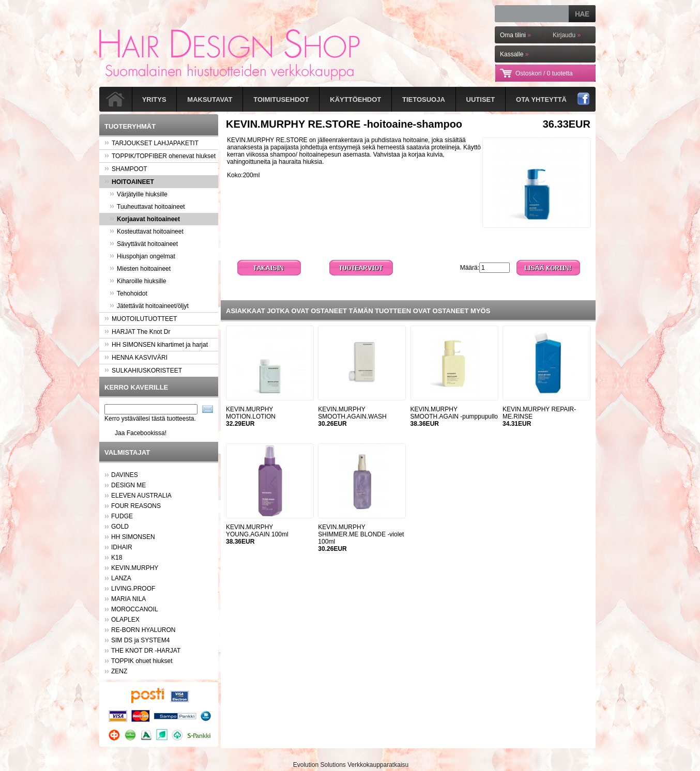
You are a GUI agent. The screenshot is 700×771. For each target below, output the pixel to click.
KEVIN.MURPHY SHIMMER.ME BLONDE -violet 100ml (361, 534)
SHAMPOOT (126, 169)
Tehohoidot (128, 294)
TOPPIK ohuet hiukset (142, 661)
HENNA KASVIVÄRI (136, 358)
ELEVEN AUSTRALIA (141, 496)
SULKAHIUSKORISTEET (143, 371)
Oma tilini (515, 35)
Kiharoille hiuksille (138, 281)
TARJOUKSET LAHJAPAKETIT (151, 143)
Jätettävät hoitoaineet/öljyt (149, 306)
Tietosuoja (424, 99)
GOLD (120, 527)
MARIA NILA (128, 599)
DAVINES (125, 475)
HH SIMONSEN (133, 537)
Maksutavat (210, 99)
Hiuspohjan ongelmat (142, 256)
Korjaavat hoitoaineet (145, 219)
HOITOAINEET (129, 182)
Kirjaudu (567, 35)
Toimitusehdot (281, 99)
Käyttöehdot (355, 99)
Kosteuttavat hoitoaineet (147, 232)
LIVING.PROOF (133, 589)
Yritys (154, 99)
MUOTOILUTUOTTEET (141, 319)
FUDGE (122, 516)
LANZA (121, 578)
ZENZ (119, 671)
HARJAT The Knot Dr (137, 332)
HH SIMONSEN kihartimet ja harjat (156, 345)
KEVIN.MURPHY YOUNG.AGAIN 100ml (257, 531)
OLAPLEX (125, 620)
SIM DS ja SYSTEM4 (140, 640)
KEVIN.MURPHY (135, 568)
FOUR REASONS (136, 506)
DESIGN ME (128, 485)
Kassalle (514, 54)
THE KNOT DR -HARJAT (146, 651)
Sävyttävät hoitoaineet (144, 244)
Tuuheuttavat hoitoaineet (147, 207)
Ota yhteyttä (541, 99)
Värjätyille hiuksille (139, 194)
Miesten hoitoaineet (140, 269)
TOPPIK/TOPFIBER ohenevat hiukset (160, 156)
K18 (117, 558)
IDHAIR (122, 547)
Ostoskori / (544, 73)
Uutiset (481, 99)
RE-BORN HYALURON (143, 630)
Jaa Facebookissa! (141, 433)
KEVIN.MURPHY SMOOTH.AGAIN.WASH (352, 413)
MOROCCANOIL (135, 609)
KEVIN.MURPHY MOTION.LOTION (251, 413)
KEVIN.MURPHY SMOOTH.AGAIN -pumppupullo (454, 413)
